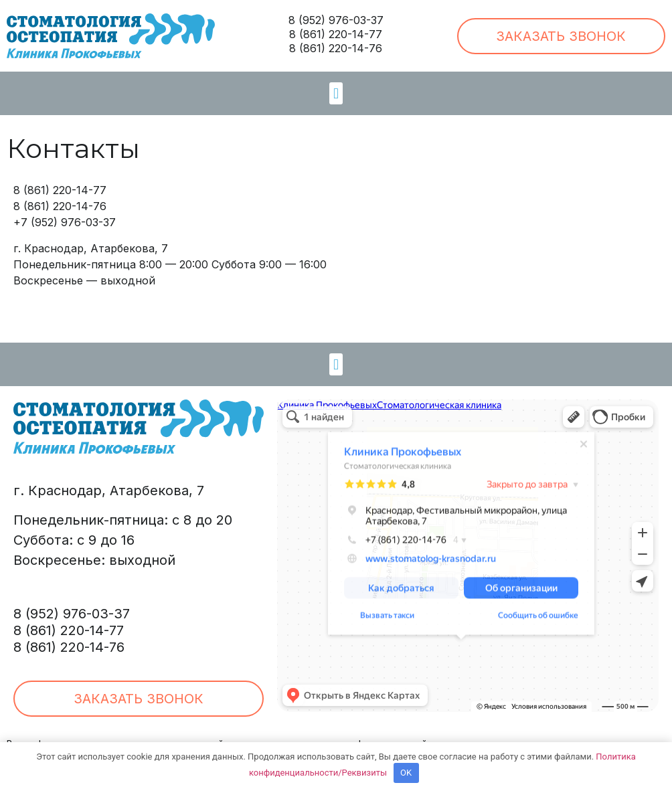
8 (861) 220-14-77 (336, 34)
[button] (336, 93)
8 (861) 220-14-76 (336, 48)
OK (406, 773)
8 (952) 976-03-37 (336, 20)
